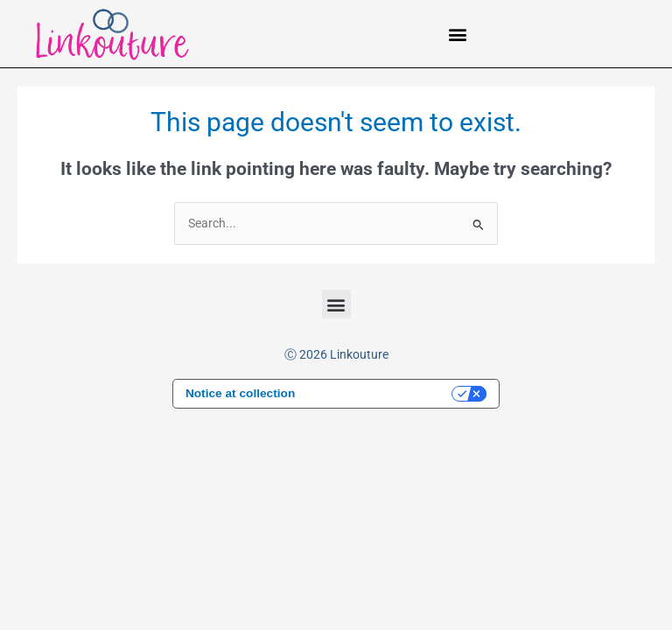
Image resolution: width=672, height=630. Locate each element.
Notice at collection (240, 393)
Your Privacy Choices (381, 393)
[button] (458, 34)
